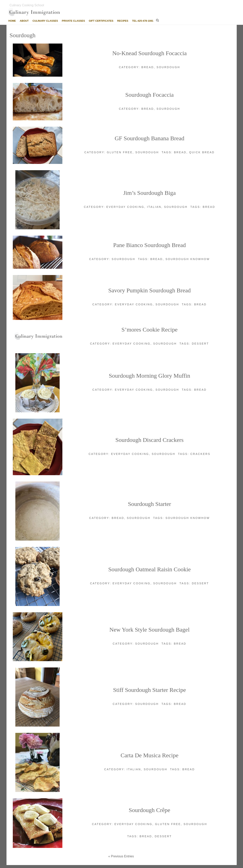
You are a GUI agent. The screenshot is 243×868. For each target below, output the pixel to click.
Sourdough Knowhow (188, 259)
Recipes (123, 21)
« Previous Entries (121, 856)
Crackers (200, 454)
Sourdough (168, 67)
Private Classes (73, 21)
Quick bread (202, 152)
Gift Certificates (101, 21)
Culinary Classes (45, 21)
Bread (148, 67)
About (24, 21)
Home (12, 21)
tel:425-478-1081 (143, 21)
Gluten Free (120, 152)
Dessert (200, 344)
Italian (154, 207)
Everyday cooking (125, 207)
